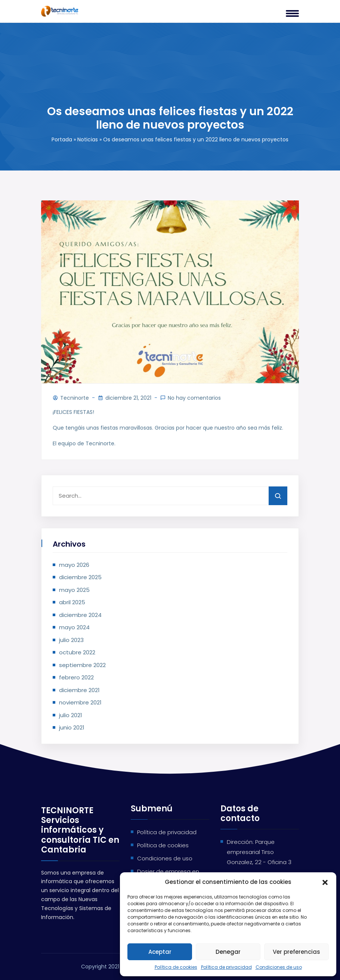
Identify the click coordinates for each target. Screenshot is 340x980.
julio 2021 (71, 715)
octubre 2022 (77, 652)
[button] (325, 882)
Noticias (88, 139)
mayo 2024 (74, 627)
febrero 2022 (76, 677)
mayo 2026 (74, 565)
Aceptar (160, 952)
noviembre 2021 (80, 702)
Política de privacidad (226, 967)
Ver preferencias (296, 952)
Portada (62, 139)
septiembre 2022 (82, 665)
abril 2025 (72, 602)
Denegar (228, 952)
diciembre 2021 (79, 690)
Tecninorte (75, 398)
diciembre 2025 (80, 577)
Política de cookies (176, 967)
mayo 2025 (74, 590)
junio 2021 (72, 727)
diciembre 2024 (80, 615)
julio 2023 (71, 640)
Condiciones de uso (279, 967)
